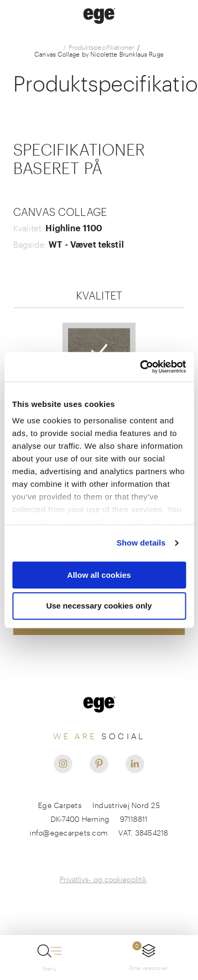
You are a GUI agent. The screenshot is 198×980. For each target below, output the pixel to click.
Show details (141, 543)
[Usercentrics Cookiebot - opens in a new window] (141, 367)
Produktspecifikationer (102, 47)
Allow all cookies (99, 575)
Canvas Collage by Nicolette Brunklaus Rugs (99, 54)
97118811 (134, 819)
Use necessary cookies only (99, 606)
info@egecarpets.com (69, 833)
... (58, 47)
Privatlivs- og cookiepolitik (103, 879)
